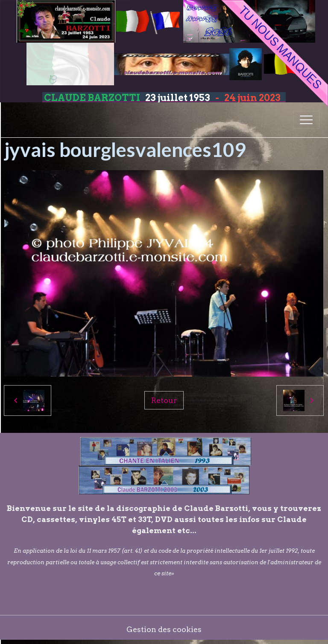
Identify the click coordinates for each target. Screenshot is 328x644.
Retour (164, 400)
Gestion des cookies (164, 629)
